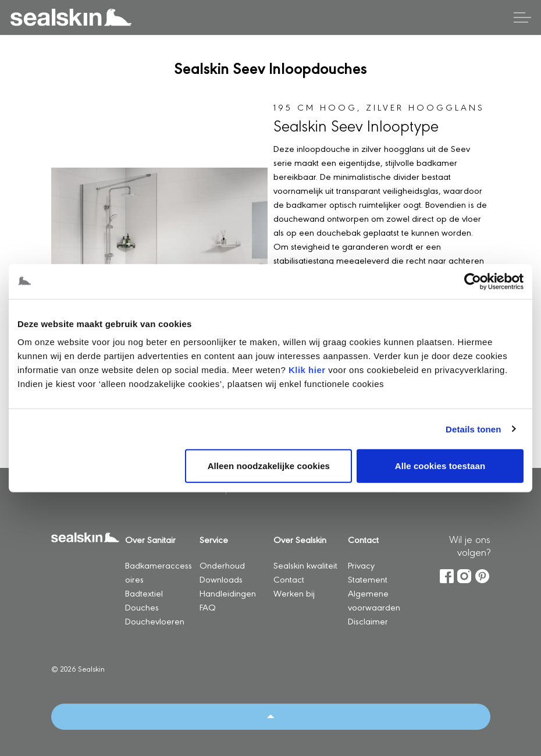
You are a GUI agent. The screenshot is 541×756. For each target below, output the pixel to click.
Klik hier (307, 370)
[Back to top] (271, 717)
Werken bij (294, 593)
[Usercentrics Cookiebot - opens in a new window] (473, 281)
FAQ (208, 607)
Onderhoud (222, 565)
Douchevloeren (155, 621)
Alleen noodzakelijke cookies (269, 466)
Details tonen (473, 429)
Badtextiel (144, 593)
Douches (142, 607)
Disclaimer (368, 621)
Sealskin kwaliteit (305, 565)
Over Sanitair (150, 539)
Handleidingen (228, 593)
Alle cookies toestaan (440, 466)
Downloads (221, 579)
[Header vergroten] (522, 17)
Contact (289, 579)
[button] (160, 249)
